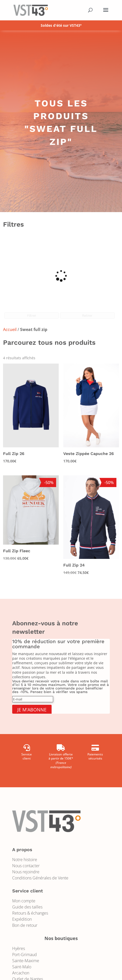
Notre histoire (25, 860)
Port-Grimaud (25, 955)
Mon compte (24, 901)
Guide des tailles (27, 907)
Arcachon (21, 973)
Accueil (10, 329)
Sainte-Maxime (26, 961)
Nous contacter (26, 866)
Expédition (22, 919)
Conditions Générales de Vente (40, 878)
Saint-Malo (22, 967)
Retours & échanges (30, 913)
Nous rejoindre (26, 872)
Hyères (19, 948)
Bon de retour (25, 925)
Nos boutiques (61, 938)
